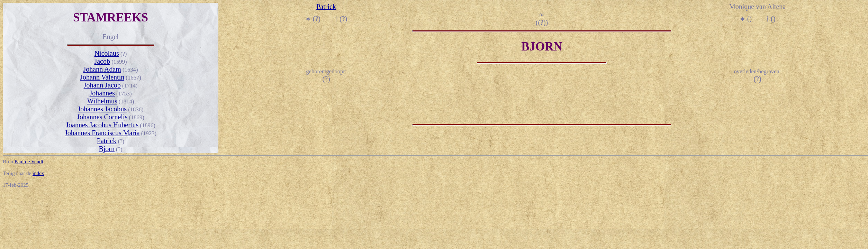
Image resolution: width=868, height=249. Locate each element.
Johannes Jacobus (102, 109)
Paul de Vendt (29, 162)
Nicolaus (107, 53)
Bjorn (107, 149)
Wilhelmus (102, 101)
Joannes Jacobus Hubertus (102, 125)
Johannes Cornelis (102, 117)
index (38, 173)
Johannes (102, 93)
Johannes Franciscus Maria (102, 133)
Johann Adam (102, 69)
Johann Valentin (102, 77)
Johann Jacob (102, 85)
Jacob (102, 61)
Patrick (107, 141)
